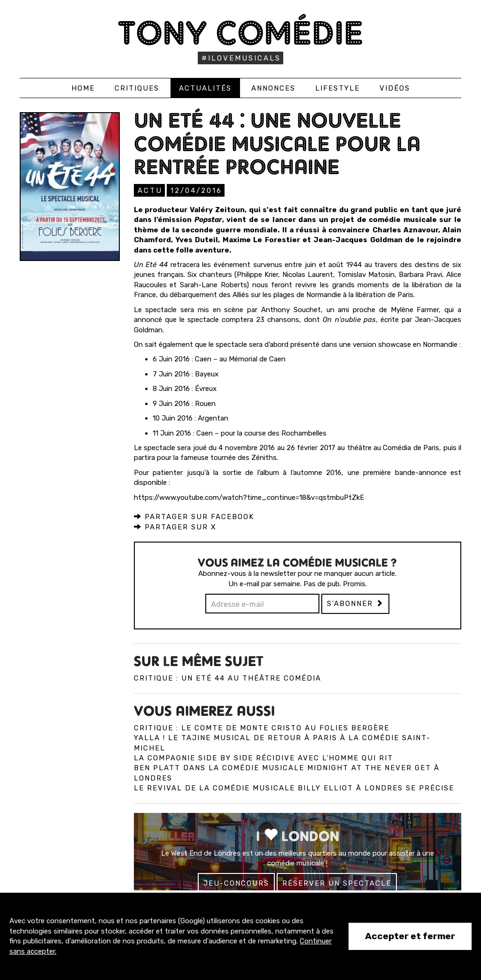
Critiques (137, 88)
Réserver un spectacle (337, 883)
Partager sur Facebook (194, 516)
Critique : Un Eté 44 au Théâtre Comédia (228, 678)
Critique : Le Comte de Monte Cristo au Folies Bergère (262, 727)
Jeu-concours (236, 883)
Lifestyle (337, 88)
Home (83, 88)
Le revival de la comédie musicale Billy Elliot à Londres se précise (294, 788)
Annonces (273, 88)
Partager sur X (175, 527)
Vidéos (395, 88)
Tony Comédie (241, 33)
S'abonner (355, 603)
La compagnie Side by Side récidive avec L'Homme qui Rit (264, 758)
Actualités (205, 88)
